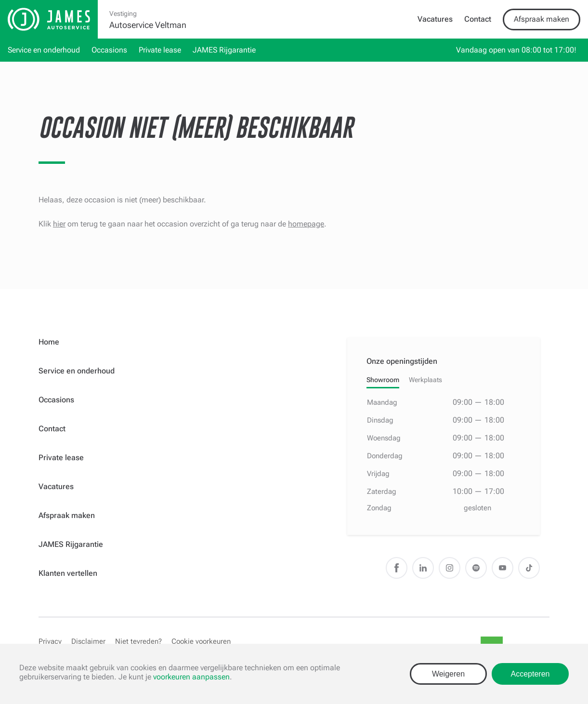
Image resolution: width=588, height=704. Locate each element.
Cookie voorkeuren (201, 641)
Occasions (109, 50)
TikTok (529, 568)
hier (59, 224)
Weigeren (448, 674)
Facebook (397, 568)
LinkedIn (423, 568)
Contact (478, 19)
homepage (306, 224)
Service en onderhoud (44, 50)
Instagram (450, 568)
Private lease (160, 50)
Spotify (476, 568)
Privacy (50, 641)
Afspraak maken (542, 19)
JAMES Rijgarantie (224, 50)
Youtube (503, 568)
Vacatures (435, 19)
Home (49, 342)
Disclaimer (88, 641)
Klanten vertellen (68, 573)
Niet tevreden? (138, 641)
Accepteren (530, 674)
